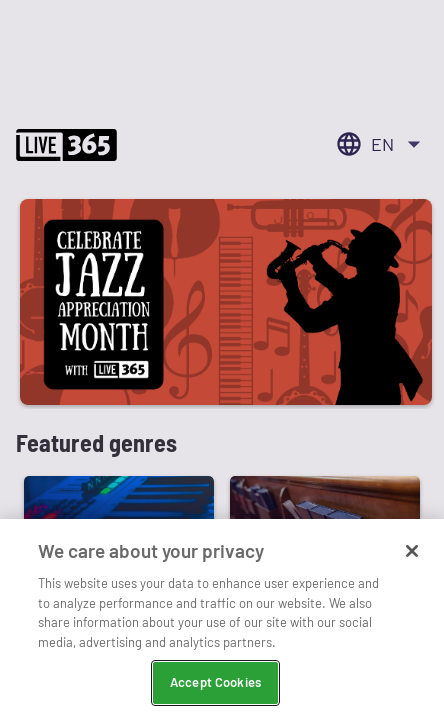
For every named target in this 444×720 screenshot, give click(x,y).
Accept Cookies (215, 682)
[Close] (412, 551)
